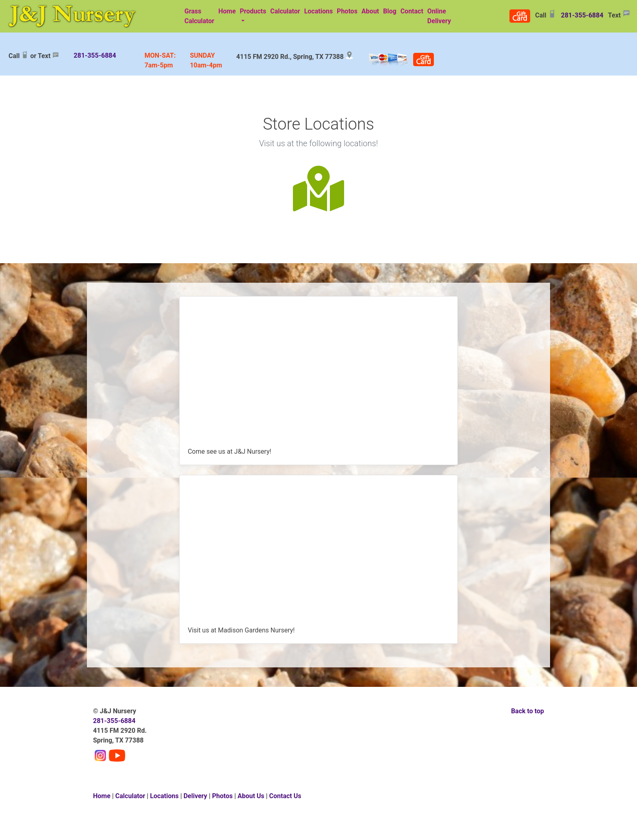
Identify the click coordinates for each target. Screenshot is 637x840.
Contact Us (285, 796)
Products (253, 11)
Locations (318, 11)
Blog (390, 11)
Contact (412, 11)
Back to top (528, 711)
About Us (251, 796)
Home (227, 11)
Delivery (195, 796)
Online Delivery (440, 16)
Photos (347, 11)
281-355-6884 (582, 15)
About (370, 11)
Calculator (285, 11)
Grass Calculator (199, 16)
